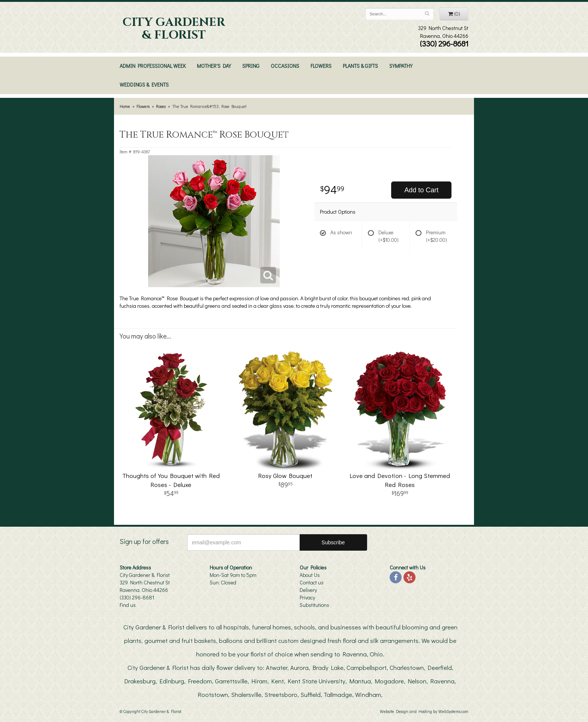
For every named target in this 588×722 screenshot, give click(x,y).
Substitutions (314, 605)
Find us (128, 605)
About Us (310, 575)
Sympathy (401, 66)
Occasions (285, 66)
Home (125, 106)
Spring (251, 66)
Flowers (321, 66)
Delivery (308, 590)
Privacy (307, 597)
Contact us (312, 582)
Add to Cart (421, 190)
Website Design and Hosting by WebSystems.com (424, 711)
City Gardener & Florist (174, 29)
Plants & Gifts (360, 66)
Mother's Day (214, 66)
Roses (161, 106)
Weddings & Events (144, 85)
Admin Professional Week (153, 66)
